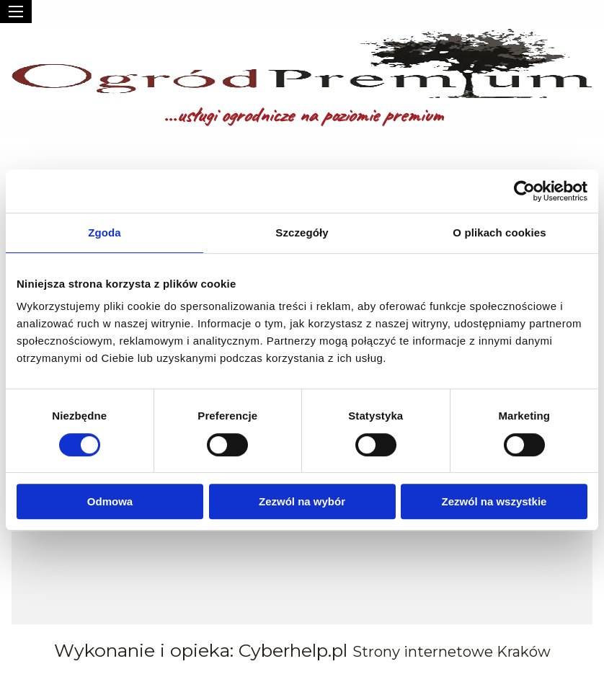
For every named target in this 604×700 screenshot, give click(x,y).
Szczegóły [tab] (302, 232)
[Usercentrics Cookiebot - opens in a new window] (524, 191)
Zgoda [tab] (105, 232)
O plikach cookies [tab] (499, 232)
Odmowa (110, 501)
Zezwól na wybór (302, 501)
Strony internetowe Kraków (452, 652)
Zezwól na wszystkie (494, 501)
